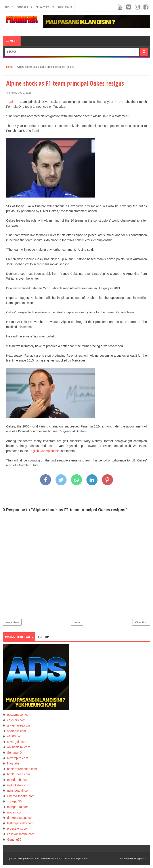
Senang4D (14, 753)
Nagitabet (14, 763)
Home (77, 622)
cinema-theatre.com (21, 796)
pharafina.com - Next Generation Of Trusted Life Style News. (56, 859)
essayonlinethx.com (21, 834)
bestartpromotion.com (22, 769)
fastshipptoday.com (20, 823)
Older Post (141, 622)
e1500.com (15, 736)
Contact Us (24, 7)
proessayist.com (18, 828)
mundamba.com (18, 780)
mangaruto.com (18, 807)
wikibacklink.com (19, 747)
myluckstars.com (19, 785)
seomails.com (17, 731)
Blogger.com (140, 859)
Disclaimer (65, 7)
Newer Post (12, 622)
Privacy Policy (45, 7)
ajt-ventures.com (18, 725)
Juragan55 (14, 801)
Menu (12, 41)
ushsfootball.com (19, 791)
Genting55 (14, 840)
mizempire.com (18, 758)
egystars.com (16, 720)
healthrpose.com (19, 774)
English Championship (44, 451)
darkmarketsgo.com (21, 818)
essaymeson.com (19, 715)
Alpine (11, 102)
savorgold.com (17, 742)
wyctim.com (15, 812)
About (9, 7)
